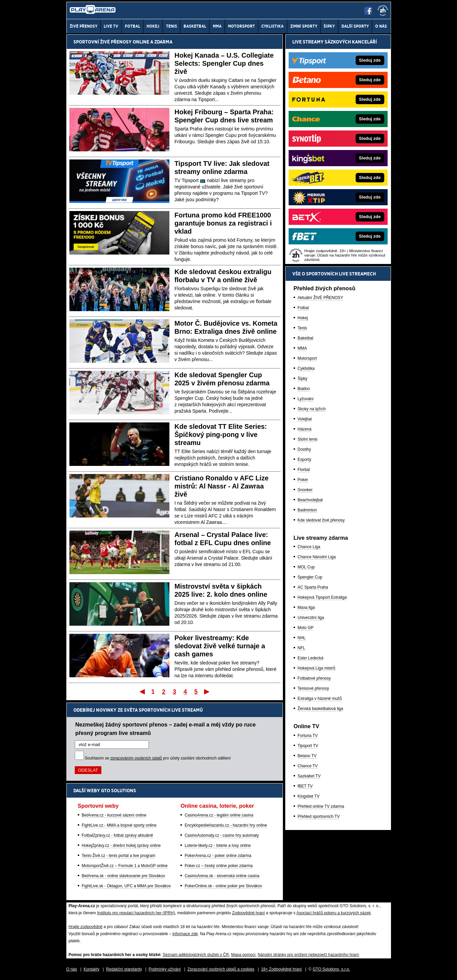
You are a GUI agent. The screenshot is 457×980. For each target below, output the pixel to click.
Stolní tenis (308, 439)
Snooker (305, 490)
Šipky (303, 379)
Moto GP (306, 628)
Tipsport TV (308, 746)
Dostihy (304, 449)
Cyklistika (306, 368)
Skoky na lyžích (312, 409)
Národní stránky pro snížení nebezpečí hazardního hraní (308, 955)
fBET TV (305, 786)
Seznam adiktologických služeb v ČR (196, 955)
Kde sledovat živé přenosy (321, 520)
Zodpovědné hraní (248, 913)
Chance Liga (309, 547)
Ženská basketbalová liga (320, 709)
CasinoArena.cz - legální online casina (219, 815)
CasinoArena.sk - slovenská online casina (222, 876)
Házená (305, 429)
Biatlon (304, 389)
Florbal (304, 470)
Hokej (303, 318)
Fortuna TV (308, 736)
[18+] (383, 10)
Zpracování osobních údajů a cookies (221, 969)
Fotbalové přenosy (314, 678)
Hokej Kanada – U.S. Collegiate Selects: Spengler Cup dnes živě (224, 63)
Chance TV (308, 766)
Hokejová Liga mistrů (317, 668)
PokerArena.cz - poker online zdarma (218, 856)
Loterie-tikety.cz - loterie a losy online (218, 845)
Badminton (307, 510)
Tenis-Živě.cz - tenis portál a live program (119, 856)
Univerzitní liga (311, 618)
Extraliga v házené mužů (320, 699)
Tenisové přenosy (313, 688)
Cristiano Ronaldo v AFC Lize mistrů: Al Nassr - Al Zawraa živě (221, 486)
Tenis (302, 328)
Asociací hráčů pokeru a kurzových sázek (334, 913)
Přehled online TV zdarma (321, 806)
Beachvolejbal (310, 500)
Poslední (207, 691)
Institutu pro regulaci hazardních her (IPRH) (136, 913)
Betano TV (307, 756)
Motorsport (307, 358)
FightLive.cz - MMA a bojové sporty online (119, 825)
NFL (302, 648)
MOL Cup (306, 567)
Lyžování (306, 399)
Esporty (305, 459)
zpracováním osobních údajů (136, 758)
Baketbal (306, 338)
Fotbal (303, 308)
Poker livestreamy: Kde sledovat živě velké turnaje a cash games (220, 646)
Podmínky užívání (165, 969)
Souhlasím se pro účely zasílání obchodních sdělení (158, 758)
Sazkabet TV (309, 776)
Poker (303, 480)
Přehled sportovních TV (319, 816)
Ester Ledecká (311, 658)
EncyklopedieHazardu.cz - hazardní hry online (226, 825)
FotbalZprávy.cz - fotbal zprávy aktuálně (118, 835)
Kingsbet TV (309, 796)
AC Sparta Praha (313, 587)
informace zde (185, 934)
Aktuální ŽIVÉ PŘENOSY (320, 298)
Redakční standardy (124, 969)
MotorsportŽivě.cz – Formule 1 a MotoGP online (125, 866)
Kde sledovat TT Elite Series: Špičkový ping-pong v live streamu (221, 435)
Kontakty (91, 969)
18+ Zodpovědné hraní (281, 969)
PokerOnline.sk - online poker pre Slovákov (223, 886)
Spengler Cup (310, 577)
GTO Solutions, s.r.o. (331, 969)
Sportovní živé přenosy (103, 42)
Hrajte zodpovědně (86, 927)
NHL (302, 638)
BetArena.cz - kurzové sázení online (114, 815)
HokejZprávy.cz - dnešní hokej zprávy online (121, 845)
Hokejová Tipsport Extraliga (322, 597)
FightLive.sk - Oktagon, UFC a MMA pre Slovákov (126, 886)
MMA (302, 348)
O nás (72, 969)
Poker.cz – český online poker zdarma (219, 866)
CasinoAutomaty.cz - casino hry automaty (222, 835)
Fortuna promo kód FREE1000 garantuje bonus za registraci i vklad (223, 223)
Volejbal (305, 419)
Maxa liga (306, 607)
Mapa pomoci (243, 955)
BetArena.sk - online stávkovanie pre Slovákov (123, 876)
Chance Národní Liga (317, 557)
